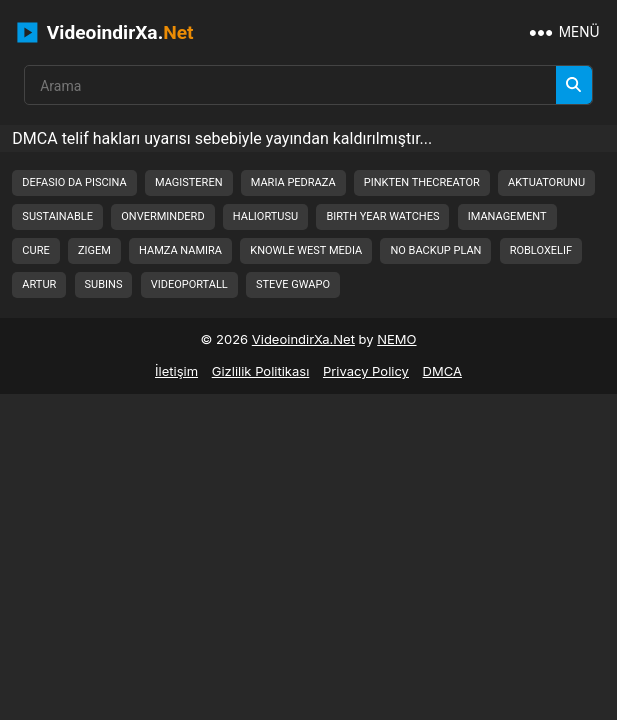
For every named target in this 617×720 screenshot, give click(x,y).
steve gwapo (293, 284)
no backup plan (435, 250)
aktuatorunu (546, 182)
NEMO (396, 339)
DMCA (442, 371)
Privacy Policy (366, 371)
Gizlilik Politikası (261, 371)
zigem (94, 250)
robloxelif (541, 250)
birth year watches (382, 216)
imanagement (507, 216)
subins (104, 284)
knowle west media (306, 250)
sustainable (57, 216)
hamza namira (180, 250)
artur (39, 284)
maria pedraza (293, 182)
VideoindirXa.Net (303, 339)
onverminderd (162, 216)
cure (35, 250)
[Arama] (574, 85)
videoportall (189, 284)
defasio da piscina (74, 182)
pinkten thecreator (422, 182)
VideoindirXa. (105, 32)
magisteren (189, 182)
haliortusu (265, 216)
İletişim (176, 371)
